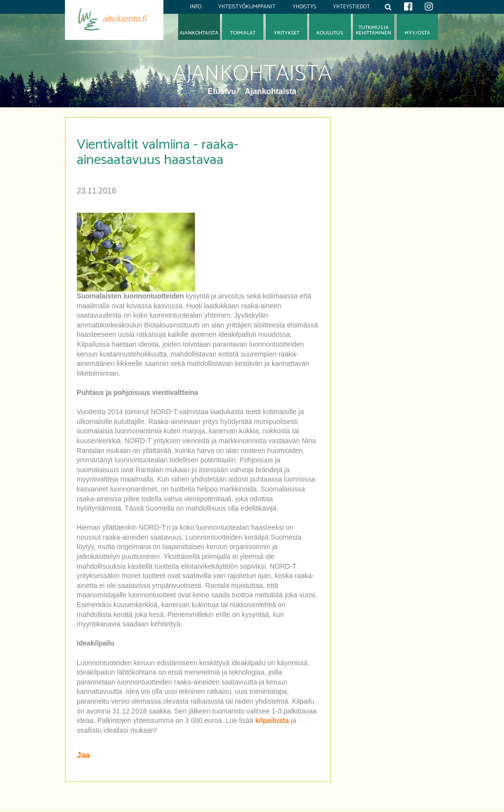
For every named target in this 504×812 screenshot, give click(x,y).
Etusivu (223, 91)
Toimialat (243, 33)
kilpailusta (272, 720)
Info (196, 7)
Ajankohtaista (270, 91)
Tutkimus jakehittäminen (374, 31)
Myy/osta (417, 33)
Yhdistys (304, 7)
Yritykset (286, 33)
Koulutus (330, 33)
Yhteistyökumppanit (247, 7)
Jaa (83, 755)
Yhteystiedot (351, 7)
